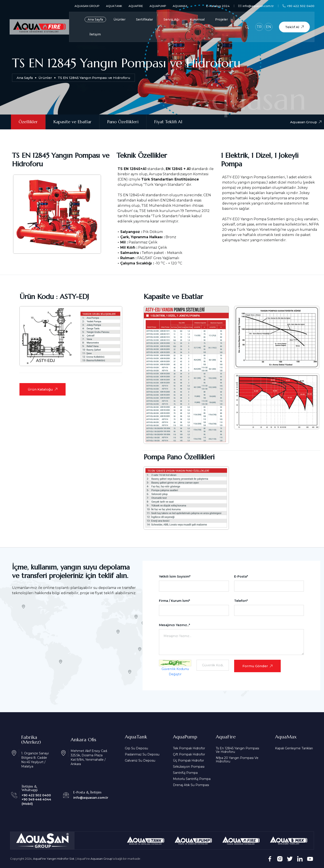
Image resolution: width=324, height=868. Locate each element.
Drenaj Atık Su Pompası (191, 785)
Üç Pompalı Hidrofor (188, 760)
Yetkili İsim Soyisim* (175, 576)
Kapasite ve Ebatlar (72, 122)
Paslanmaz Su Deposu (142, 754)
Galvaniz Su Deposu (140, 760)
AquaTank (114, 6)
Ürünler (119, 19)
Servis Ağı (171, 19)
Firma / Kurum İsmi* (174, 601)
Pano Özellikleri (123, 122)
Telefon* (241, 601)
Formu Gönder (257, 666)
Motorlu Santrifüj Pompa (192, 779)
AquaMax (180, 6)
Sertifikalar (145, 19)
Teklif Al (294, 27)
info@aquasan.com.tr (256, 6)
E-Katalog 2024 (218, 6)
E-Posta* (241, 576)
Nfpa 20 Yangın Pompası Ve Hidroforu (237, 760)
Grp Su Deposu (136, 748)
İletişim (95, 34)
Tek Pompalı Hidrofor (189, 748)
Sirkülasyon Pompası (189, 767)
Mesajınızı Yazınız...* (174, 625)
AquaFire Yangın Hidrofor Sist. (54, 859)
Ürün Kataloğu (43, 389)
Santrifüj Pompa (185, 773)
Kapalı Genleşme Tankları (294, 748)
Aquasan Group (87, 6)
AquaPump (158, 6)
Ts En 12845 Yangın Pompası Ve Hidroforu (237, 750)
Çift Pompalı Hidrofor (189, 754)
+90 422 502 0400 (298, 6)
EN (268, 27)
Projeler (221, 19)
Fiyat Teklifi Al (168, 122)
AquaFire (136, 6)
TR (259, 27)
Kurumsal (197, 19)
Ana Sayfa (95, 19)
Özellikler (28, 122)
